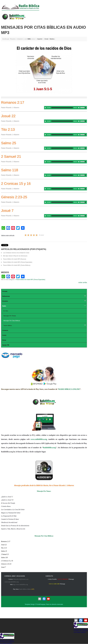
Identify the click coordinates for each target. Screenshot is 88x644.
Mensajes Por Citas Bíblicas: (44, 536)
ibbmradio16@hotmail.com (21, 579)
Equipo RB (6, 345)
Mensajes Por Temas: (44, 491)
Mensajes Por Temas (10, 316)
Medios (52, 39)
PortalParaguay (41, 604)
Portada (5, 291)
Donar (4, 340)
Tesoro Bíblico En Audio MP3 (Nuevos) (15, 259)
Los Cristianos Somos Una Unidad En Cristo (16, 253)
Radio (4, 306)
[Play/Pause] (45, 108)
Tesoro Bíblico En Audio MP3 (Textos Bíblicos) (17, 265)
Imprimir (40, 39)
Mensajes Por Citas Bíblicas (12, 321)
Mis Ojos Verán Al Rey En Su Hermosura (15, 256)
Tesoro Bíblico (8, 326)
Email (47, 39)
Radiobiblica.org (49, 448)
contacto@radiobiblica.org (12, 582)
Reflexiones (6, 296)
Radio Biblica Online (25, 589)
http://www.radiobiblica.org (21, 585)
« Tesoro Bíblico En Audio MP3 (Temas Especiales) (30, 280)
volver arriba (83, 282)
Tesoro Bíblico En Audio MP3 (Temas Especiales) (18, 262)
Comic (4, 335)
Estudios (5, 301)
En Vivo (6, 311)
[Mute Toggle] (79, 108)
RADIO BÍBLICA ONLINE (69, 389)
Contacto (5, 330)
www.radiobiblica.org (39, 439)
